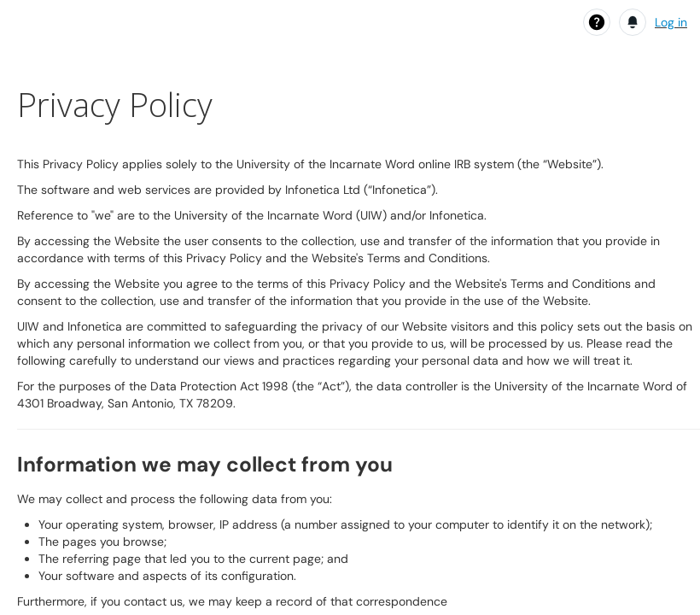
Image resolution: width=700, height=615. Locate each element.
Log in (671, 22)
